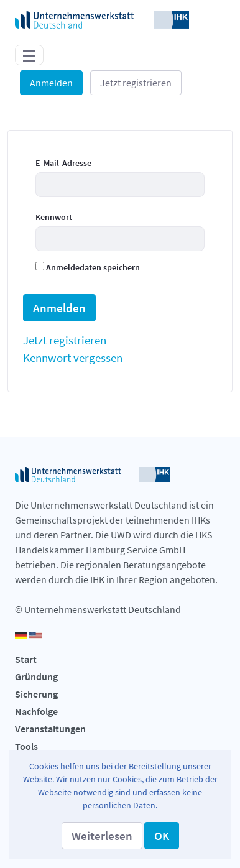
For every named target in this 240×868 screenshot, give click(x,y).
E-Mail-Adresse (63, 163)
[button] (102, 836)
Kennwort (54, 217)
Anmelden (51, 83)
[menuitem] (65, 340)
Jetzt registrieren (136, 83)
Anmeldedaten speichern (88, 267)
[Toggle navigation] (29, 55)
